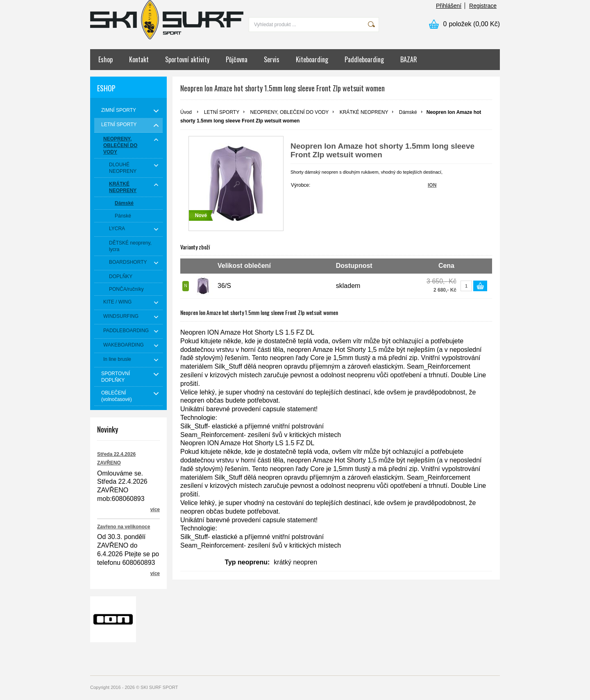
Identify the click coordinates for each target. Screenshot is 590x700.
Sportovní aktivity (187, 59)
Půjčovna (237, 59)
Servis (272, 59)
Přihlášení (449, 6)
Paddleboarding (364, 59)
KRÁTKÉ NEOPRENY (364, 112)
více (155, 510)
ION (432, 185)
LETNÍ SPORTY (222, 112)
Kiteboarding (312, 59)
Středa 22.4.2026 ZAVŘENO (116, 459)
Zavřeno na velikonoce (124, 527)
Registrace (483, 6)
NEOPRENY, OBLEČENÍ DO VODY (290, 112)
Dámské (408, 112)
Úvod (186, 112)
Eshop (106, 59)
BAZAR (409, 59)
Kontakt (139, 59)
